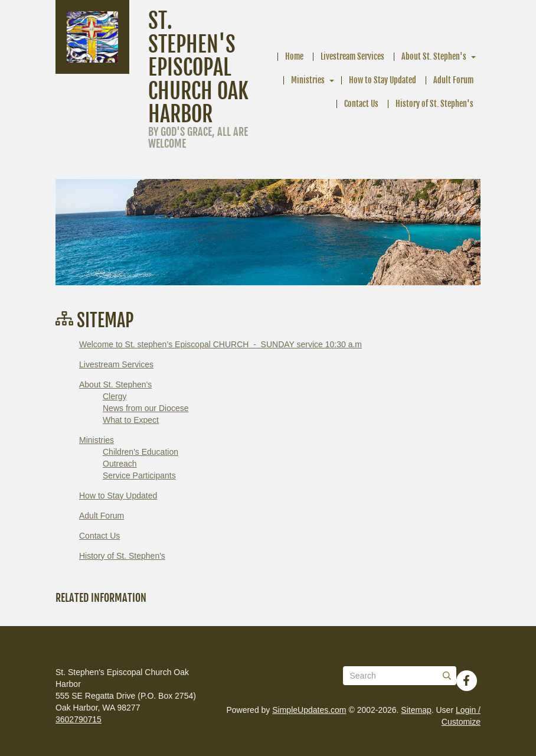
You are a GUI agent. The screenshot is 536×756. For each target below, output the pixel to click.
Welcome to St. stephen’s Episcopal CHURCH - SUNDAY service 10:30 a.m (220, 344)
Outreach (120, 464)
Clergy (115, 396)
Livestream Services (352, 56)
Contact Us (361, 104)
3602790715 (79, 719)
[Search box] (400, 676)
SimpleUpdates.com (309, 710)
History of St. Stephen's (434, 104)
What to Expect (131, 420)
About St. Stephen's (434, 56)
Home (294, 56)
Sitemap (416, 710)
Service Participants (139, 475)
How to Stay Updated (383, 80)
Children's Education (140, 452)
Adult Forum (453, 80)
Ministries (308, 80)
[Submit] (447, 676)
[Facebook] (466, 680)
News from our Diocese (146, 408)
